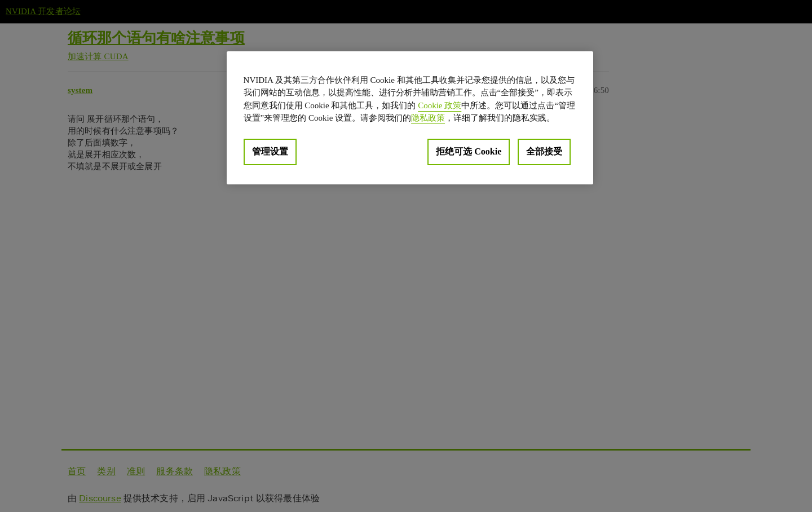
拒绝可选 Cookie (469, 151)
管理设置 (270, 151)
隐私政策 (428, 118)
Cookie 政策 (440, 105)
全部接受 (544, 151)
